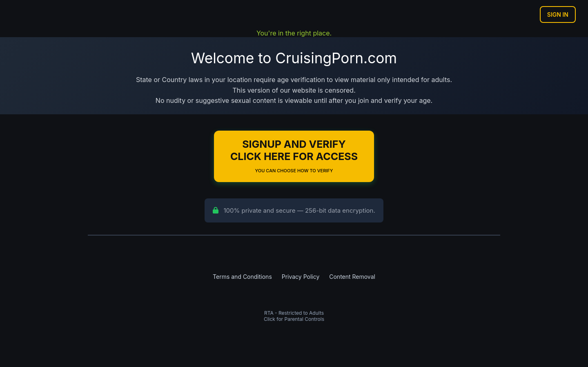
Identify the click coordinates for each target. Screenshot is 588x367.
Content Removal (352, 277)
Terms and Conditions (242, 277)
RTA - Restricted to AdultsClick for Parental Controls (294, 316)
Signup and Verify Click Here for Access (294, 156)
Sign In (558, 14)
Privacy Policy (301, 277)
